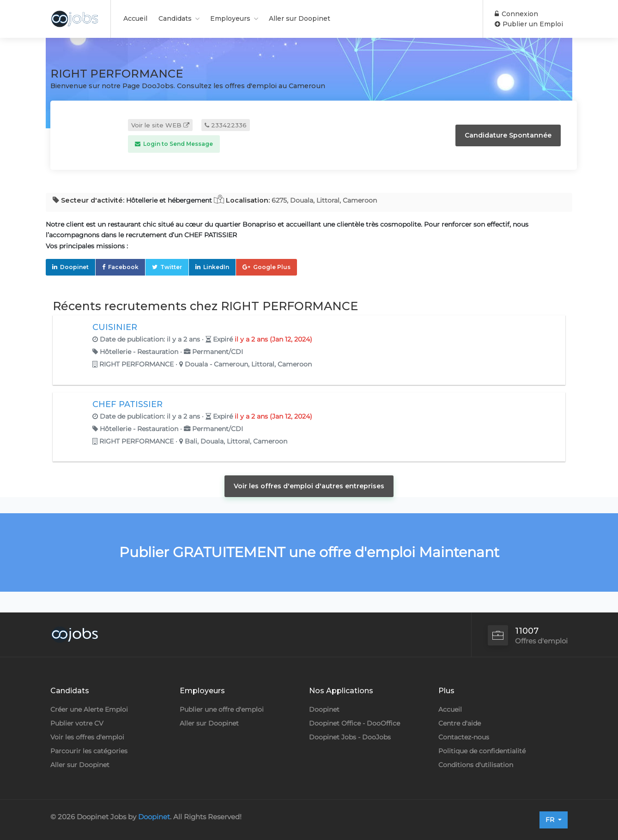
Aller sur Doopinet (300, 18)
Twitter (171, 267)
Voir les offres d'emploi (87, 737)
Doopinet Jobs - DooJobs (350, 737)
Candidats (175, 18)
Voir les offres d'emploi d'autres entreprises (309, 486)
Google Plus (272, 267)
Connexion (516, 14)
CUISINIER (115, 327)
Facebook (123, 267)
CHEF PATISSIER (127, 404)
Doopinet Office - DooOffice (354, 723)
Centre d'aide (460, 723)
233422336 (226, 125)
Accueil (135, 18)
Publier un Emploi (529, 24)
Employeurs (230, 18)
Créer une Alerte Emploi (89, 709)
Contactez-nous (464, 737)
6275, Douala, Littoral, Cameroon (324, 200)
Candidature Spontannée (508, 135)
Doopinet (74, 267)
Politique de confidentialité (482, 751)
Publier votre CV (77, 723)
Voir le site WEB (160, 125)
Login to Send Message (174, 144)
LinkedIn (216, 267)
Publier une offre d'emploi (222, 709)
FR (551, 820)
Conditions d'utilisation (476, 765)
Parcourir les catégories (89, 751)
